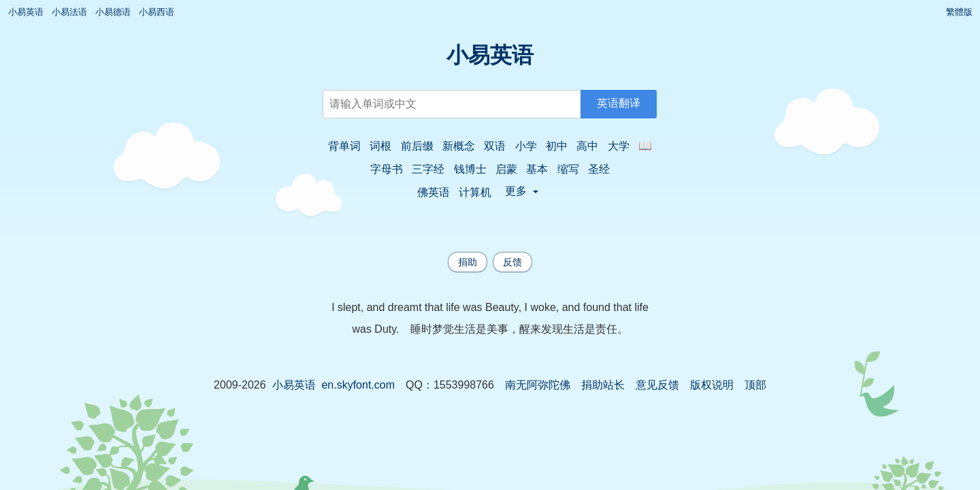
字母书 (387, 169)
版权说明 (712, 385)
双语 (495, 146)
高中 (587, 146)
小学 (526, 146)
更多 (522, 191)
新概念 (459, 146)
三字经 (428, 169)
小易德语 (113, 12)
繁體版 (959, 12)
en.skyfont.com (358, 385)
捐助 (468, 262)
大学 (619, 146)
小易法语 (69, 12)
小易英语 (26, 12)
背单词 (344, 146)
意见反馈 (657, 385)
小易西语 (157, 12)
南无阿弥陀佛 (538, 385)
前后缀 (417, 146)
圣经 (599, 169)
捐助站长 (603, 385)
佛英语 (434, 192)
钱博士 (470, 169)
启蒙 (506, 169)
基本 (537, 169)
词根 (380, 146)
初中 (557, 146)
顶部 (755, 385)
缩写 (568, 169)
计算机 (475, 192)
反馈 (512, 262)
